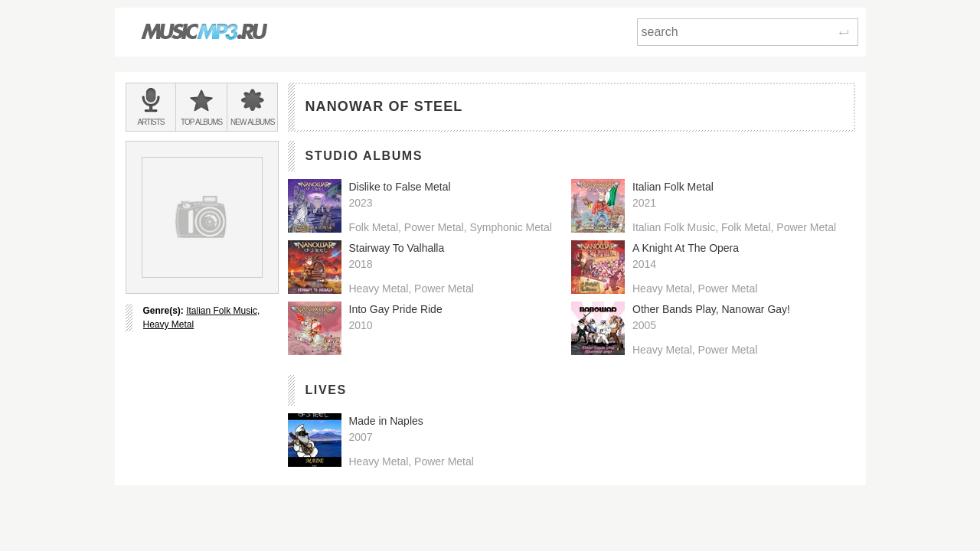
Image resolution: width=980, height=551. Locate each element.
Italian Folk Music (222, 311)
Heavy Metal (169, 324)
